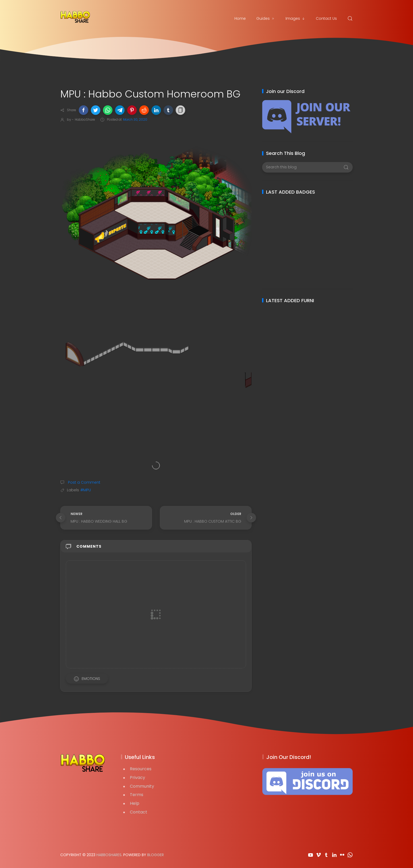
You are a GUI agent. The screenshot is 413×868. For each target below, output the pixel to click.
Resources (141, 769)
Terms (137, 795)
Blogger (156, 855)
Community (142, 786)
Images (295, 18)
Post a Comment (84, 482)
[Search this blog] (307, 167)
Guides (266, 18)
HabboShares (109, 855)
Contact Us (326, 18)
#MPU (86, 490)
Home (240, 18)
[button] (83, 110)
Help (135, 803)
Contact (139, 812)
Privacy (137, 778)
